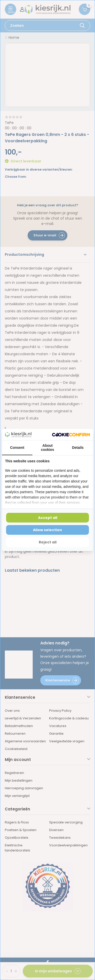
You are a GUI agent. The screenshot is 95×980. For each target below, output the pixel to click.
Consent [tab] (17, 448)
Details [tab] (78, 448)
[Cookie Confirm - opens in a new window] (71, 435)
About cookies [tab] (47, 448)
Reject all (48, 542)
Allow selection (48, 530)
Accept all (48, 518)
